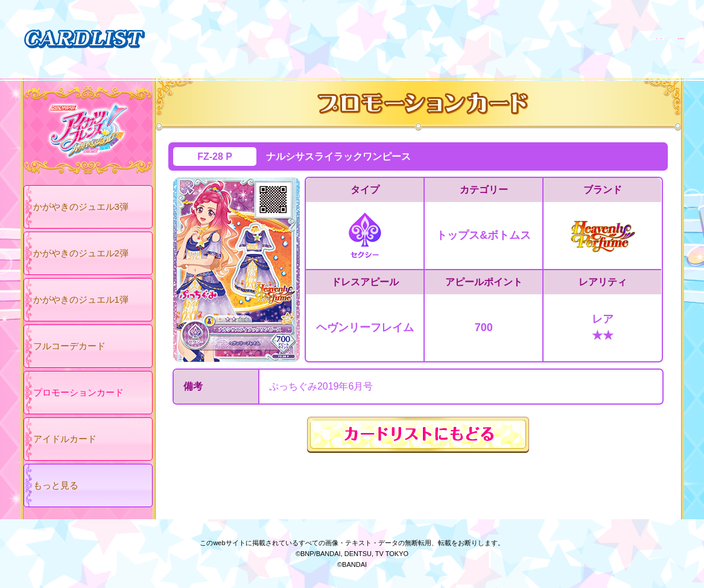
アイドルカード (65, 439)
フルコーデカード (69, 346)
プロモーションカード (78, 392)
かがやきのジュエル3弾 (81, 207)
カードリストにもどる (418, 435)
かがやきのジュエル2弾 (81, 253)
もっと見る (56, 485)
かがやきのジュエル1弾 (81, 299)
